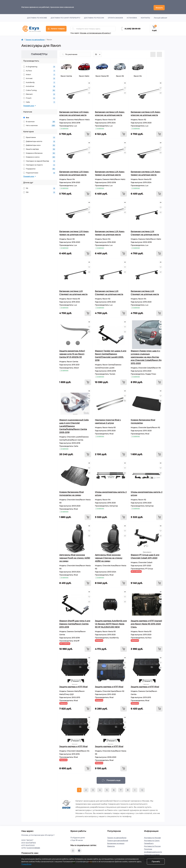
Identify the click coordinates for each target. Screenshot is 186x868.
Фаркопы (111, 845)
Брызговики (39, 136)
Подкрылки (39, 168)
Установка (132, 17)
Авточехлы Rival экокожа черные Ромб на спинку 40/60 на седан (75, 557)
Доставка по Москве (37, 17)
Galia (39, 101)
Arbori (39, 73)
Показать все (30, 105)
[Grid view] (159, 53)
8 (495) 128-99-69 (133, 28)
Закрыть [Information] (159, 6)
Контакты (145, 17)
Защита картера (39, 148)
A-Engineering (39, 66)
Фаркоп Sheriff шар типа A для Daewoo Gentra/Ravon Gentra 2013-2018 (75, 623)
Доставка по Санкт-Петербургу (65, 17)
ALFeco (39, 69)
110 (39, 187)
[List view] (153, 53)
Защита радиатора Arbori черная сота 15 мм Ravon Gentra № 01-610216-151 (72, 353)
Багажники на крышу (116, 842)
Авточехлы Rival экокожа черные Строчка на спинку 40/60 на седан (109, 557)
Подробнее (26, 864)
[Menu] (56, 28)
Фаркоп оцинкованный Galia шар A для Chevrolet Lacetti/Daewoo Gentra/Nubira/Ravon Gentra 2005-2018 (74, 425)
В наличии (39, 120)
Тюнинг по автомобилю (35, 38)
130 (39, 191)
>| (142, 789)
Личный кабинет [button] (160, 17)
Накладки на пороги (39, 164)
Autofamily (39, 81)
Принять (156, 862)
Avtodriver (39, 85)
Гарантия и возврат (152, 854)
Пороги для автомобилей (118, 839)
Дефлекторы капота (39, 140)
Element (39, 93)
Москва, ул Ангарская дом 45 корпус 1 (95, 32)
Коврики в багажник (39, 152)
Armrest (39, 77)
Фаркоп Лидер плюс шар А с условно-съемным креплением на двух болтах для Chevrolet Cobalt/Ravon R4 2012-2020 (146, 356)
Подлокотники (39, 172)
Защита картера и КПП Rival (73, 686)
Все (26, 116)
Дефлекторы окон (39, 144)
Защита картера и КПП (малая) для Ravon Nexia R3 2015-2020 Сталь (146, 623)
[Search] (73, 28)
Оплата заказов (115, 17)
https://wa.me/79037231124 (73, 849)
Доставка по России (94, 17)
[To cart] (88, 133)
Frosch (39, 97)
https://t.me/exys (79, 849)
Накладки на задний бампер (39, 160)
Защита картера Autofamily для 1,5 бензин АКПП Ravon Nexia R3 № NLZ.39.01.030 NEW (111, 623)
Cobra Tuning (39, 89)
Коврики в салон (39, 156)
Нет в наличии (39, 124)
